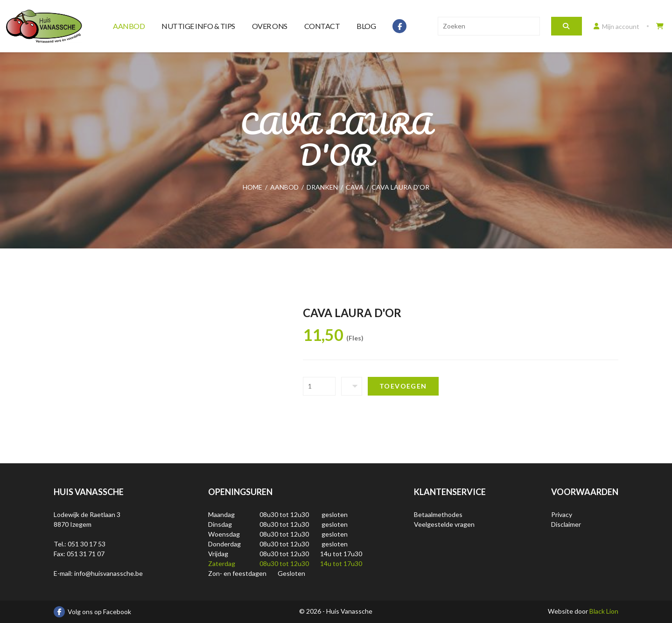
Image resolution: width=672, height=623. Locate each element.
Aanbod (129, 26)
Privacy (562, 514)
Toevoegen (403, 386)
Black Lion (604, 611)
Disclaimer (566, 524)
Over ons (270, 26)
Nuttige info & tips (198, 26)
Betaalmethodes (438, 514)
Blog (366, 26)
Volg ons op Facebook (92, 612)
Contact (322, 26)
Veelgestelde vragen (444, 524)
